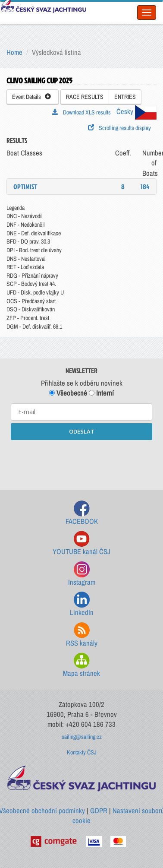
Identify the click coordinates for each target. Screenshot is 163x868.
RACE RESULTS (85, 97)
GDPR (99, 811)
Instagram (82, 574)
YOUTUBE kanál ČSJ (81, 543)
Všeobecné (68, 393)
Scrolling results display (119, 128)
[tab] (81, 187)
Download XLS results (81, 112)
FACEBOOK (82, 513)
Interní (101, 393)
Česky (136, 111)
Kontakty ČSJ (82, 752)
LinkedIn (82, 604)
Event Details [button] (31, 97)
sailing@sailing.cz (82, 737)
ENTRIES (125, 97)
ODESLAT (82, 431)
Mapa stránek (81, 665)
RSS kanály (82, 635)
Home (14, 52)
